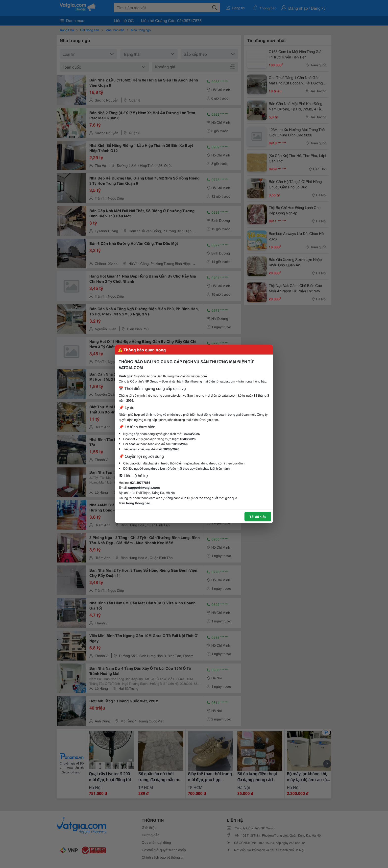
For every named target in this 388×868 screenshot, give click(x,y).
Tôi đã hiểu (258, 516)
